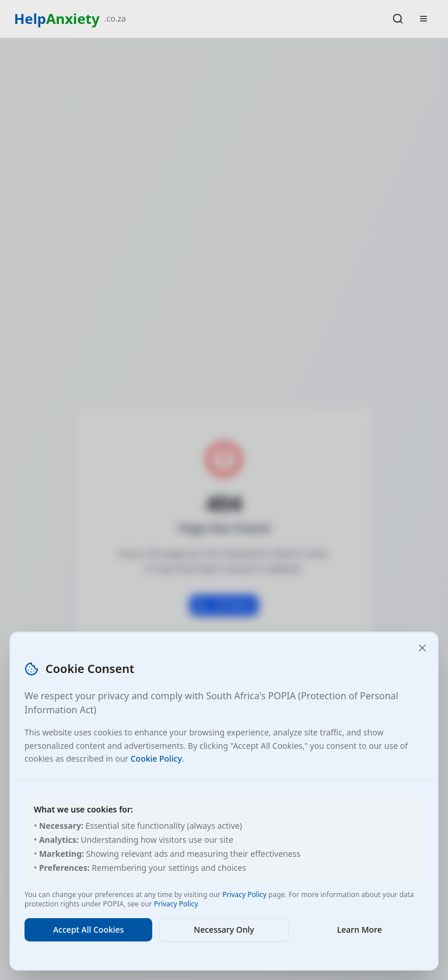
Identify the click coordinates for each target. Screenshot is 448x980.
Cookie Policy (156, 758)
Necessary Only (224, 930)
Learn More (360, 930)
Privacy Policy (244, 894)
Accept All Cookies (88, 930)
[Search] (398, 19)
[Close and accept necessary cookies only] (422, 648)
